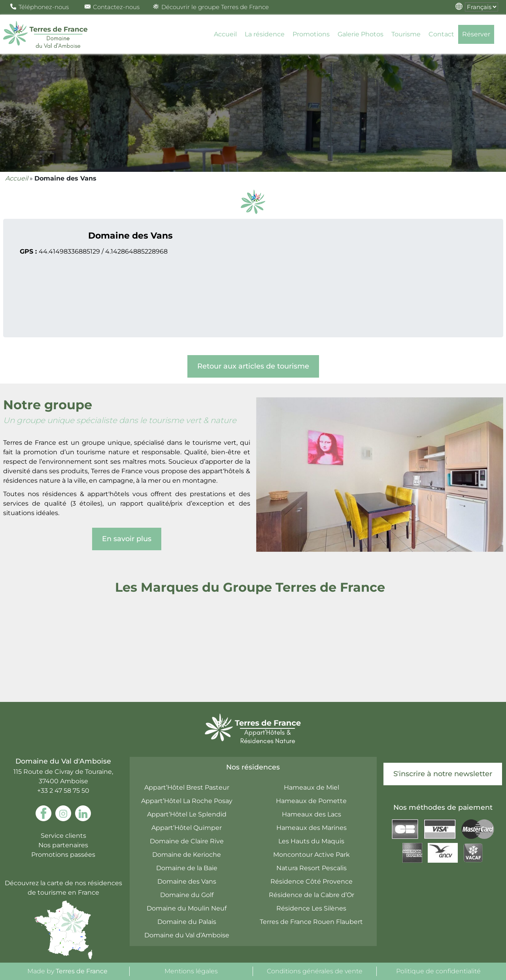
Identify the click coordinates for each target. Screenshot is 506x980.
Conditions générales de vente (315, 971)
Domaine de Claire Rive (187, 841)
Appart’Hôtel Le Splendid (187, 814)
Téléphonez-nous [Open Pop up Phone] (40, 7)
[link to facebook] (43, 813)
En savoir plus (127, 539)
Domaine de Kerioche (187, 855)
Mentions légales (191, 971)
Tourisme (406, 34)
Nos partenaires (63, 845)
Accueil (225, 34)
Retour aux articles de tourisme (253, 366)
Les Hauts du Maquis (311, 841)
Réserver (476, 34)
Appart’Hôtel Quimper (187, 828)
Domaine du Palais (187, 922)
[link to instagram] (63, 814)
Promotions (311, 34)
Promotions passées (63, 855)
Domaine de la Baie (187, 868)
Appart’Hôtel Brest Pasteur (187, 787)
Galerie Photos (361, 34)
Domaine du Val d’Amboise (187, 935)
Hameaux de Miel (312, 787)
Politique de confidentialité (438, 971)
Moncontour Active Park (312, 855)
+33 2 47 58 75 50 (63, 791)
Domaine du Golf (187, 895)
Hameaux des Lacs (312, 814)
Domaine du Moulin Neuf (187, 908)
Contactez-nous (112, 7)
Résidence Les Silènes (311, 908)
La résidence (265, 34)
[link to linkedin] (83, 813)
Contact (441, 34)
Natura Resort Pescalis (312, 868)
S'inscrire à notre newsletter (443, 774)
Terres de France (82, 971)
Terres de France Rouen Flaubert (311, 922)
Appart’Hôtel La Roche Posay (187, 801)
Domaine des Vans (187, 881)
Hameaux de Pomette (311, 801)
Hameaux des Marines (312, 828)
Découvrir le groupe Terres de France (211, 7)
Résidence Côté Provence (312, 881)
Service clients (63, 836)
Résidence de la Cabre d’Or (312, 895)
